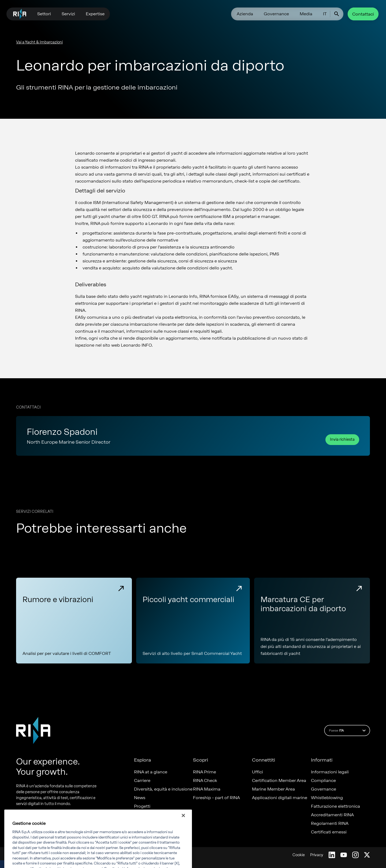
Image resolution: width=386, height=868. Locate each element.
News (140, 798)
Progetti (142, 806)
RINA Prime (205, 772)
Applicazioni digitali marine (280, 798)
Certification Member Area (279, 781)
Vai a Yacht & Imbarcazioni (39, 42)
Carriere (142, 781)
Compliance (323, 781)
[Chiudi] (183, 822)
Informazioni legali (330, 772)
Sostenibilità (147, 815)
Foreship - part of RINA (216, 798)
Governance (276, 14)
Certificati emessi (329, 832)
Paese (348, 730)
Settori (44, 14)
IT (325, 14)
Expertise (95, 14)
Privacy (317, 855)
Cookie (299, 855)
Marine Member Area (273, 789)
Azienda (245, 14)
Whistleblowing (327, 798)
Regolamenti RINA (330, 824)
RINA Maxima (207, 789)
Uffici (257, 772)
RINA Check (205, 781)
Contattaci (363, 14)
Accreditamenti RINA (332, 815)
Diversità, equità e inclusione (163, 789)
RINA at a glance (151, 772)
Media (306, 14)
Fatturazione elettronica (335, 806)
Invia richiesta (342, 439)
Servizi (68, 14)
